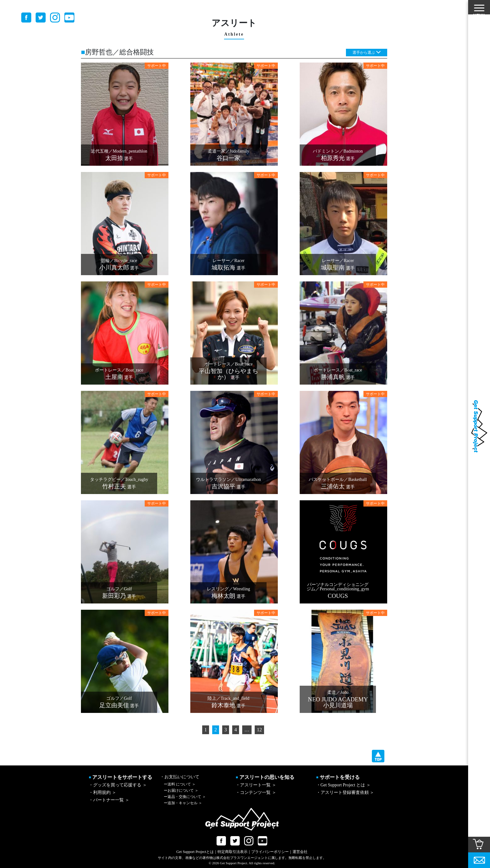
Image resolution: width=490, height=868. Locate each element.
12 (259, 730)
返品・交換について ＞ (185, 797)
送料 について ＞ (180, 784)
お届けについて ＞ (181, 790)
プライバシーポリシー (270, 852)
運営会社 (300, 852)
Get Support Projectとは (195, 852)
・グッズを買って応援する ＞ (118, 785)
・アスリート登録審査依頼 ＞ (345, 792)
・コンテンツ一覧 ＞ (256, 792)
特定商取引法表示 (232, 852)
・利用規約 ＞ (102, 792)
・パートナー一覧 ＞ (109, 800)
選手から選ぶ (364, 53)
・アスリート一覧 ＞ (256, 785)
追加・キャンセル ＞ (183, 803)
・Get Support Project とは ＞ (343, 785)
